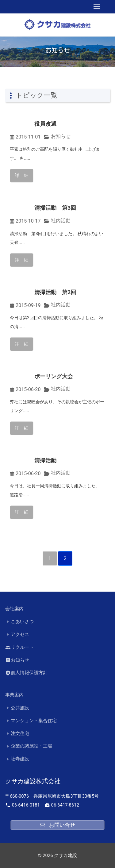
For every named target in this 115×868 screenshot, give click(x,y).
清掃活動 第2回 (55, 292)
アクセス (17, 635)
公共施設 (17, 708)
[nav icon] (97, 7)
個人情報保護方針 (26, 673)
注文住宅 (17, 734)
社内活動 (61, 221)
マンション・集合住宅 (31, 721)
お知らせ (61, 136)
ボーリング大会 (54, 376)
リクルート (19, 647)
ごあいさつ (19, 622)
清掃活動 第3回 (55, 208)
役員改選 (45, 124)
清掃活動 (45, 460)
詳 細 (22, 175)
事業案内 (14, 695)
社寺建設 (17, 759)
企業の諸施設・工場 (29, 746)
